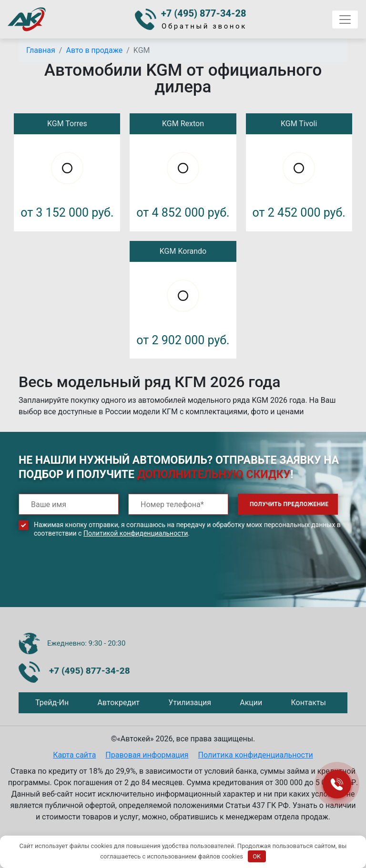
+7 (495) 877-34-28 (204, 13)
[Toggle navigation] (345, 20)
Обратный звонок (204, 26)
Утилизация (190, 703)
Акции (251, 703)
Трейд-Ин (52, 703)
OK (257, 856)
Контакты (308, 703)
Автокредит (118, 703)
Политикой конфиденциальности (136, 533)
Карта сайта (74, 755)
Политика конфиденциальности (256, 755)
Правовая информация (147, 755)
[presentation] (91, 579)
